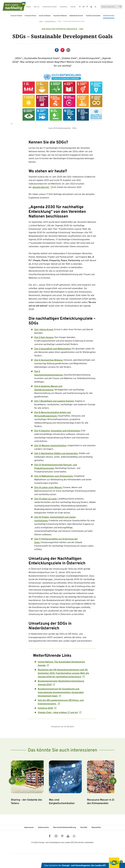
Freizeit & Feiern (31, 16)
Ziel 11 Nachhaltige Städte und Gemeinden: (56, 454)
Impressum (29, 828)
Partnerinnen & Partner (50, 7)
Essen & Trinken (16, 16)
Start (41, 21)
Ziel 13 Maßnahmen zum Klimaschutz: (54, 476)
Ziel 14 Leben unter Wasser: (48, 488)
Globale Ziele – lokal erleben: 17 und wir (58, 713)
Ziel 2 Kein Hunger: (44, 337)
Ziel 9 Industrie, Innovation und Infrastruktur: (57, 431)
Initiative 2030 (45, 708)
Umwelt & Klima (109, 16)
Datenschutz (43, 828)
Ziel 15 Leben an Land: (46, 499)
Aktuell (28, 7)
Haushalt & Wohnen (60, 16)
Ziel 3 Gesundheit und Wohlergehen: (53, 349)
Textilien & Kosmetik (93, 16)
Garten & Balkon (45, 16)
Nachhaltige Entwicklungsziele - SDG (63, 29)
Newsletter (96, 828)
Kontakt (73, 7)
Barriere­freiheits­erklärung (65, 828)
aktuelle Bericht (41, 187)
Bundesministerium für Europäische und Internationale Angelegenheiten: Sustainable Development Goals (61, 693)
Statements (64, 7)
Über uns (37, 7)
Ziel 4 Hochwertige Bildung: (49, 360)
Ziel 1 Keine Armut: (44, 330)
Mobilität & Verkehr (76, 16)
